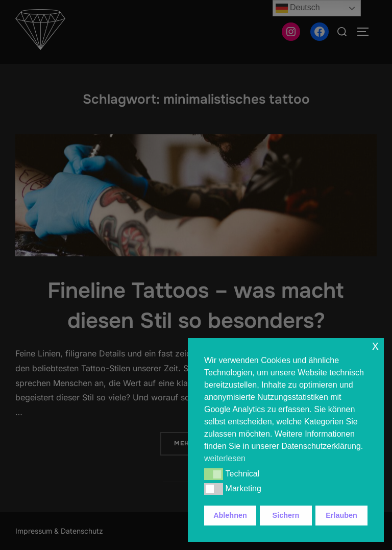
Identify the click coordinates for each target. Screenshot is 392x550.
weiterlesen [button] (225, 458)
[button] (214, 474)
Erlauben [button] (341, 515)
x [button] (375, 345)
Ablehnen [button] (230, 515)
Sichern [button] (286, 515)
